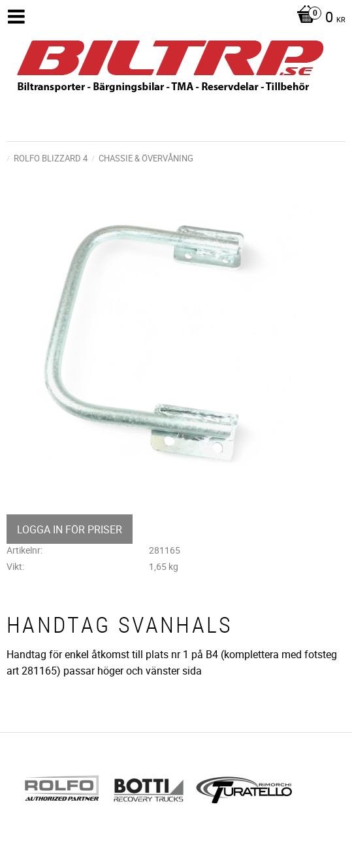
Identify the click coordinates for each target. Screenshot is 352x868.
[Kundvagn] (318, 18)
